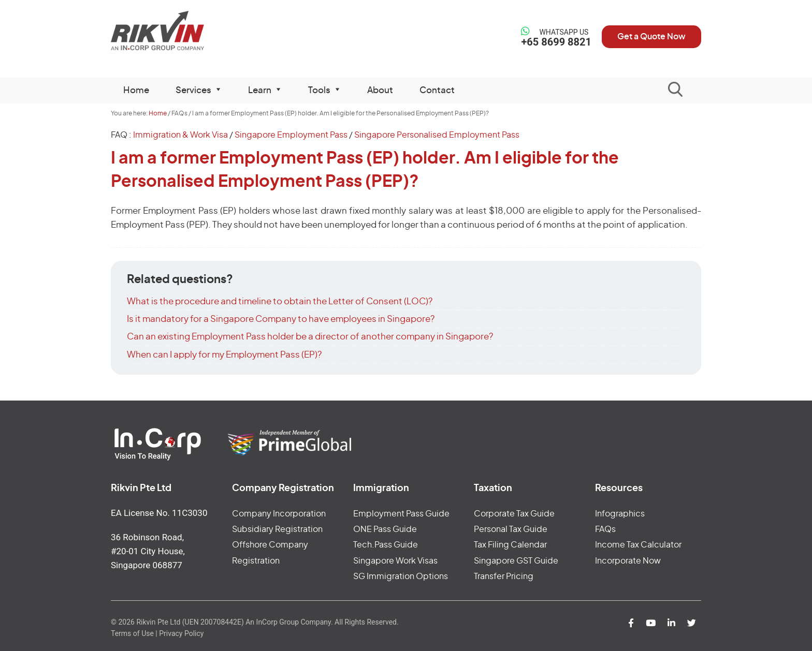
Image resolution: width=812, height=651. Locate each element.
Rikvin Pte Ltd (179, 31)
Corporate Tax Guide (514, 514)
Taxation (493, 489)
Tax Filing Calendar (510, 545)
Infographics (620, 514)
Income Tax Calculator (638, 545)
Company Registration (283, 489)
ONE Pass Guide (385, 529)
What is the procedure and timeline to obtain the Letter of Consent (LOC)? (280, 301)
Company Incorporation (279, 514)
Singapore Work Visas (395, 561)
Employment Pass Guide (401, 514)
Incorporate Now (628, 561)
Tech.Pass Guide (386, 545)
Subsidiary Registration (277, 529)
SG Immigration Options (401, 576)
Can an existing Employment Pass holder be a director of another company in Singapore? (310, 337)
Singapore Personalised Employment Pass (437, 135)
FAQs (605, 529)
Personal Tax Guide (511, 529)
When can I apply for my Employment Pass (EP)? (224, 355)
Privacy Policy (181, 633)
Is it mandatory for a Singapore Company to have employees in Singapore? (281, 319)
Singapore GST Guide (516, 561)
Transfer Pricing (504, 576)
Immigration (381, 489)
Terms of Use (132, 633)
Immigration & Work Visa (180, 135)
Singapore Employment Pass (291, 135)
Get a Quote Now (651, 37)
